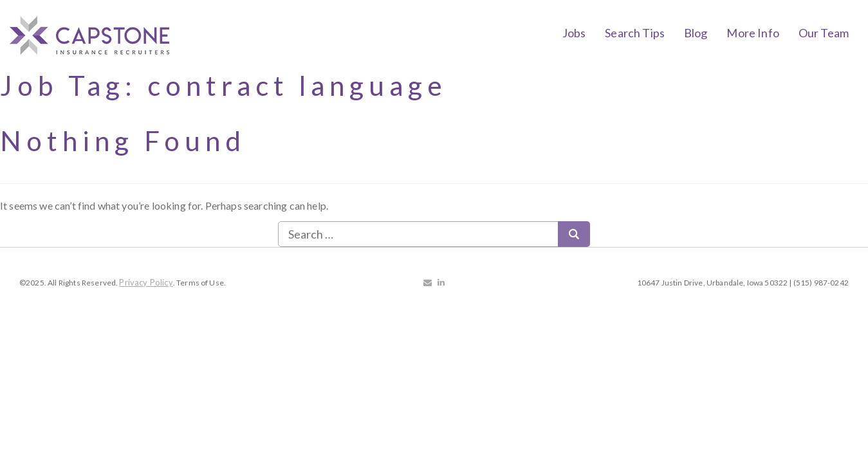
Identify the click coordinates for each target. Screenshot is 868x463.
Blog (696, 33)
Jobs (574, 33)
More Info (753, 33)
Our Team (824, 33)
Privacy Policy (146, 282)
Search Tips (635, 33)
